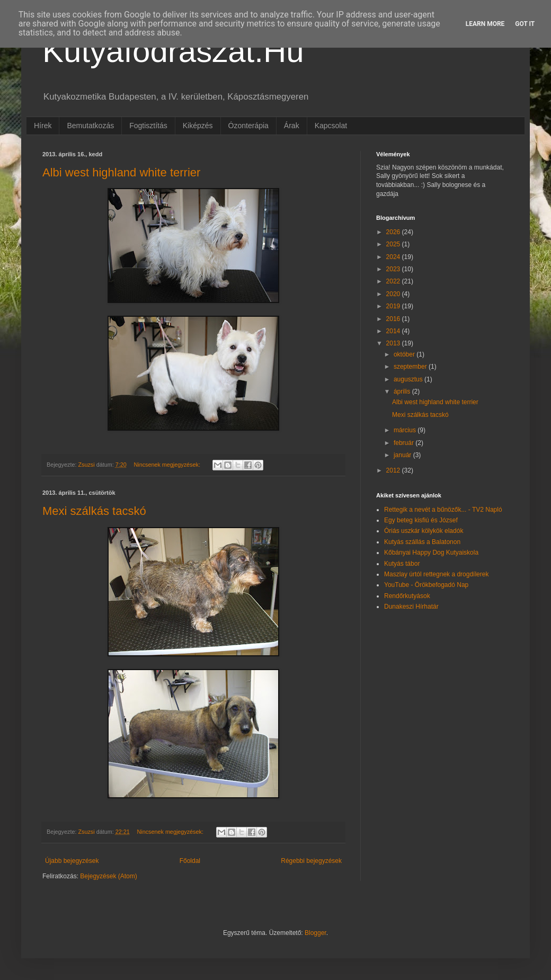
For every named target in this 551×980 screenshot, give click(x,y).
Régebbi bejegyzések (311, 861)
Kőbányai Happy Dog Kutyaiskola (431, 553)
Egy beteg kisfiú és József (421, 520)
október (405, 354)
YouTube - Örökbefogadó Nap (426, 585)
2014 (394, 331)
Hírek (43, 126)
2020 (394, 294)
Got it (525, 24)
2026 (394, 232)
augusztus (409, 379)
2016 (394, 319)
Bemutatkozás (90, 126)
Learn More (485, 24)
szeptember (411, 367)
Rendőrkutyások (407, 596)
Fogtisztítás (148, 126)
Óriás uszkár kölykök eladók (424, 531)
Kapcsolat (331, 126)
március (406, 430)
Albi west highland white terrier (121, 172)
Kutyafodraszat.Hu (173, 51)
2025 (394, 244)
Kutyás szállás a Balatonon (422, 542)
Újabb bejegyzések (72, 861)
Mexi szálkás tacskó (94, 511)
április (403, 391)
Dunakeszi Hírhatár (411, 607)
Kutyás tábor (402, 564)
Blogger (316, 933)
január (403, 455)
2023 (394, 269)
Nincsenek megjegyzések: (167, 465)
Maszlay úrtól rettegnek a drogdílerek (436, 574)
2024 (394, 257)
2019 (394, 306)
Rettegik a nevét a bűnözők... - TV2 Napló (443, 510)
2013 (394, 343)
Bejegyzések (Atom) (108, 876)
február (405, 443)
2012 (394, 470)
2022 (394, 281)
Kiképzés (198, 126)
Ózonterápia (248, 126)
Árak (292, 126)
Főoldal (190, 861)
